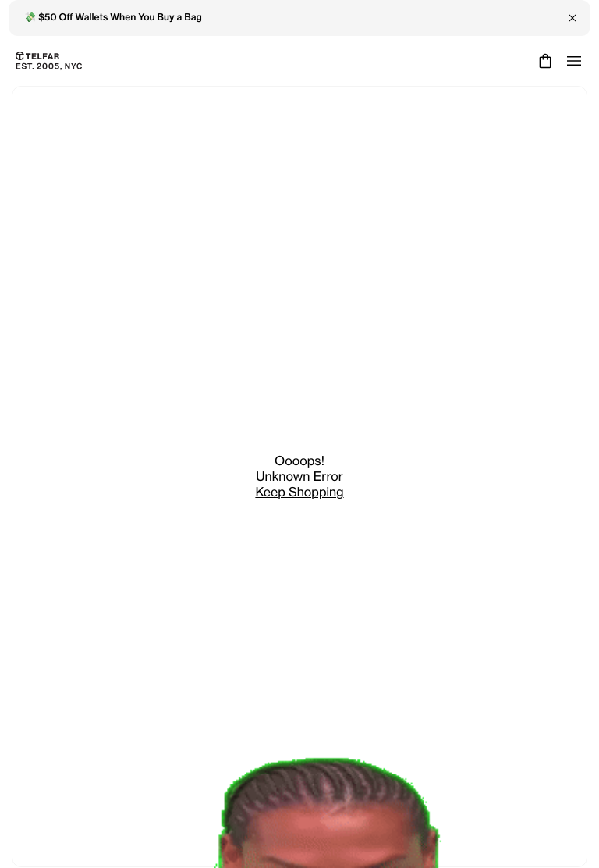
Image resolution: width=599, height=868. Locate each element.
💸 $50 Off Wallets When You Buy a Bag (113, 18)
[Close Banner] (572, 18)
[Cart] (543, 61)
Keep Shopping (299, 492)
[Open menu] (574, 61)
